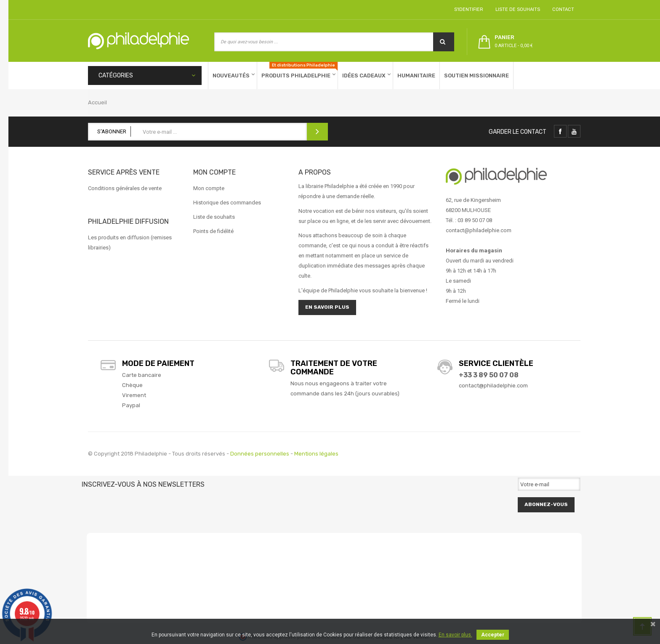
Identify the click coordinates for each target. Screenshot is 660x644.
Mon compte (209, 188)
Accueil (97, 102)
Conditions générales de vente (125, 188)
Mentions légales (316, 454)
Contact (562, 9)
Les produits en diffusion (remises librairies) (130, 242)
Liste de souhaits (516, 9)
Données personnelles (260, 454)
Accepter (493, 635)
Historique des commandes (227, 203)
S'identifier (467, 9)
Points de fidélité (213, 231)
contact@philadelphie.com (493, 386)
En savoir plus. (455, 635)
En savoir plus (327, 307)
